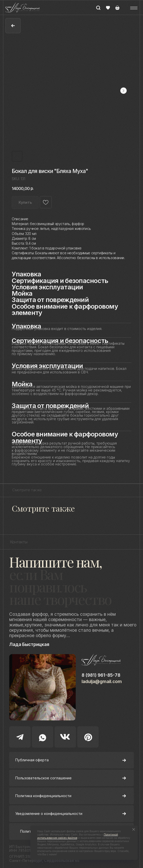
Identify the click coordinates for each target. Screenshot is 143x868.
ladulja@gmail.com (102, 681)
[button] (134, 8)
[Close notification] (134, 830)
